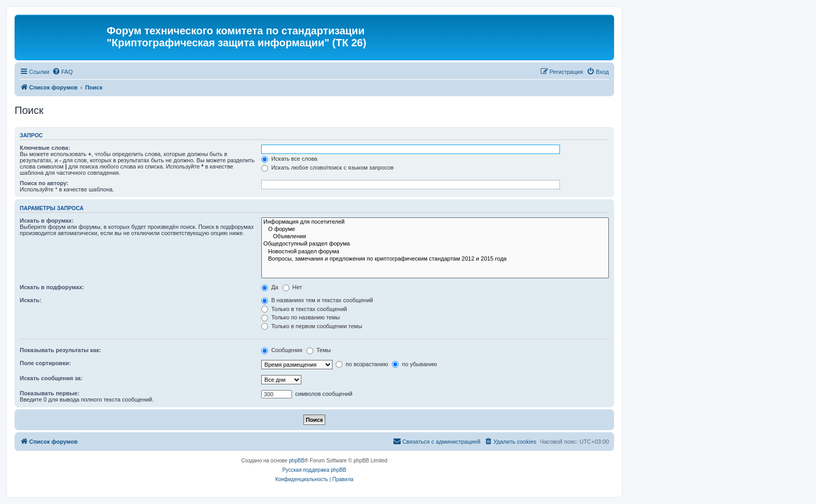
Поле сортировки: (45, 363)
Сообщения (282, 350)
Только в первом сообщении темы (312, 326)
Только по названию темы (301, 317)
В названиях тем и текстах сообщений (317, 300)
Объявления (435, 237)
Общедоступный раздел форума (435, 244)
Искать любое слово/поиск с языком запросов (327, 167)
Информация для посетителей (435, 222)
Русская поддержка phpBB (314, 470)
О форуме (435, 229)
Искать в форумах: (47, 221)
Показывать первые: (50, 393)
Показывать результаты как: (60, 350)
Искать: (30, 300)
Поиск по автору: (44, 183)
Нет (292, 287)
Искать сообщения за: (51, 378)
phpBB (297, 461)
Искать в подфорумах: (52, 287)
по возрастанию (362, 364)
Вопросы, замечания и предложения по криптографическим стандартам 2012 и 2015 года (435, 259)
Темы (319, 350)
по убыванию (414, 364)
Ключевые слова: (45, 148)
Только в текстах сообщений (304, 309)
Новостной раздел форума (435, 252)
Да (270, 287)
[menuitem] (62, 72)
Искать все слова (289, 159)
